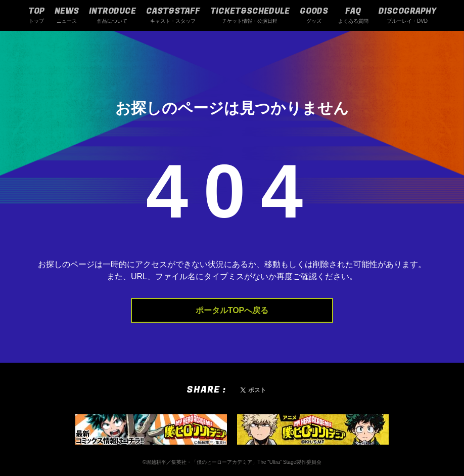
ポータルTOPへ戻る (232, 310)
